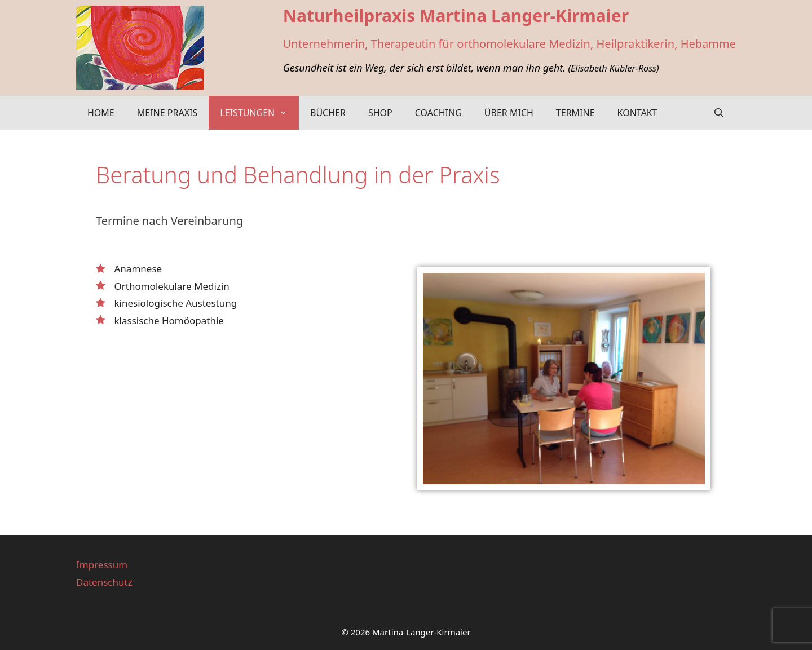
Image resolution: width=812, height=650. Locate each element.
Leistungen (259, 113)
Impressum (102, 565)
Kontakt (637, 113)
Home (101, 113)
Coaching (438, 113)
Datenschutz (104, 582)
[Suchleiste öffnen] (719, 113)
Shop (380, 113)
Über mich (509, 113)
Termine (575, 113)
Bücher (328, 113)
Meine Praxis (167, 113)
